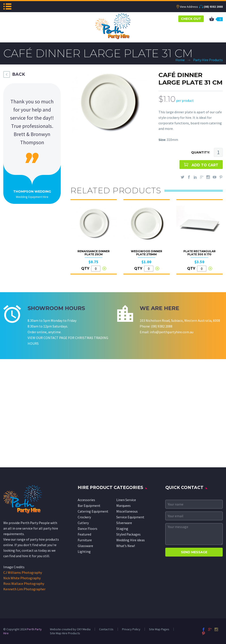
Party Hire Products (208, 60)
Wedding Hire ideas (131, 540)
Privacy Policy (131, 629)
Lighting (84, 551)
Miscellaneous (127, 511)
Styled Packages (128, 534)
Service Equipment (130, 517)
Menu (7, 6)
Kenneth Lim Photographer (24, 589)
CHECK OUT (191, 19)
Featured (84, 534)
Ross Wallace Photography (24, 583)
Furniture (85, 540)
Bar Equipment (89, 506)
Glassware (85, 546)
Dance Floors (88, 528)
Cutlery (83, 523)
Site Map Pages (159, 629)
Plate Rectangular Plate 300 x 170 (200, 253)
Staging (122, 528)
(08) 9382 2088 (213, 7)
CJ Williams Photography (23, 572)
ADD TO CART (205, 165)
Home (180, 60)
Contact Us (106, 629)
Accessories (86, 500)
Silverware (124, 523)
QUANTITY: (201, 152)
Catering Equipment (93, 511)
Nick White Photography (22, 578)
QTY (85, 268)
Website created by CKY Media (70, 629)
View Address (189, 7)
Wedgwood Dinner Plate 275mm (147, 253)
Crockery (84, 517)
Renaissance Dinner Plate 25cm (94, 253)
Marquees (123, 506)
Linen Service (126, 500)
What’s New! (126, 546)
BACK (19, 74)
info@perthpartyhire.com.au (172, 332)
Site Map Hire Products (65, 633)
